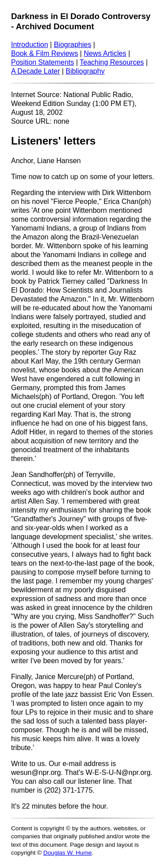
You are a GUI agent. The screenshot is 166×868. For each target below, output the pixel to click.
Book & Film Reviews (44, 53)
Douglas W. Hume (68, 853)
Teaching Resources (112, 62)
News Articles (105, 53)
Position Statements (42, 62)
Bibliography (85, 71)
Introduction (30, 45)
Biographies (73, 45)
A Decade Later (35, 71)
